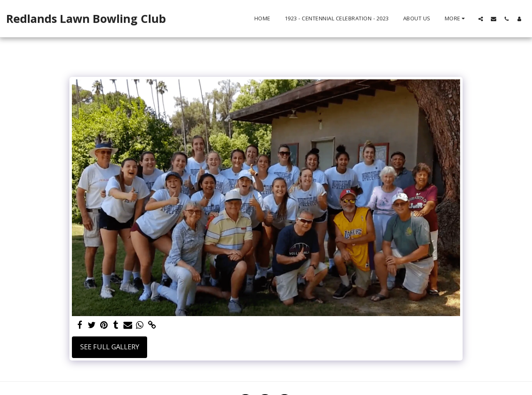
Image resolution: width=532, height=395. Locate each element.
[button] (481, 19)
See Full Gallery (110, 347)
